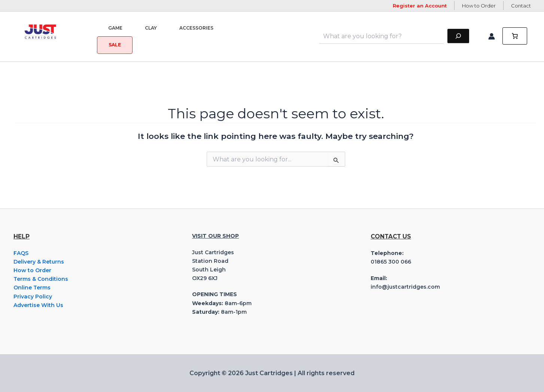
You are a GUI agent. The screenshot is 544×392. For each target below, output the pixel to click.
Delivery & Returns (39, 262)
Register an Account (420, 6)
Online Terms (32, 288)
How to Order (479, 6)
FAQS (21, 253)
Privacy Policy (33, 297)
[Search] (458, 36)
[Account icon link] (492, 36)
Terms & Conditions (41, 279)
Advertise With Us (38, 305)
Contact (521, 6)
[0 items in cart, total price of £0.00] (515, 36)
